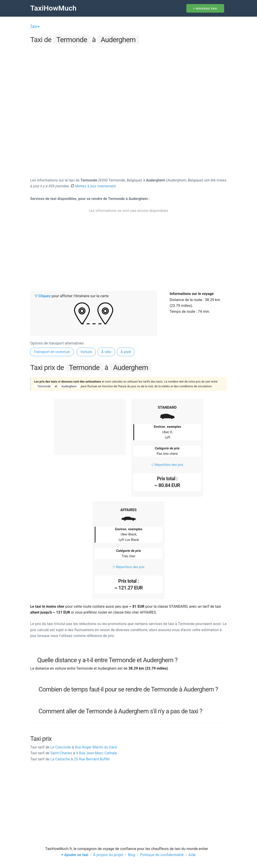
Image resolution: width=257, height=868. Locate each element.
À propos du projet (108, 855)
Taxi (34, 26)
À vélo (106, 352)
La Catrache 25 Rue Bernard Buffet (70, 759)
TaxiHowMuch (53, 8)
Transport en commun (52, 352)
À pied (126, 352)
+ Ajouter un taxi (75, 855)
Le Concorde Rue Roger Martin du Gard (73, 747)
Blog (132, 855)
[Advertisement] (128, 77)
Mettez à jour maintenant (93, 186)
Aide (192, 855)
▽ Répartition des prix (167, 465)
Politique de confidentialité (162, 855)
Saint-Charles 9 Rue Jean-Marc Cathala (73, 753)
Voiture (86, 352)
